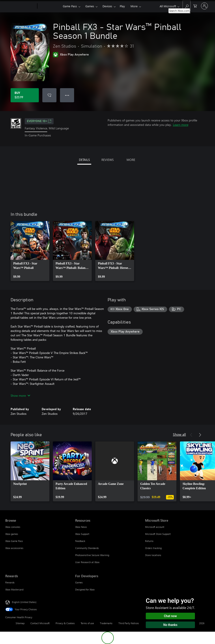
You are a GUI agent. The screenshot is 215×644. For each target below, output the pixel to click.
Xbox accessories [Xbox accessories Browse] (14, 548)
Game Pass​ (70, 6)
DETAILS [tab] (84, 160)
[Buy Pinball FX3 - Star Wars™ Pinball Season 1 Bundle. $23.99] (25, 95)
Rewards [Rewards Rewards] (10, 582)
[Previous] (191, 435)
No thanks (170, 625)
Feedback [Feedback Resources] (80, 541)
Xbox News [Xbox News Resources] (81, 527)
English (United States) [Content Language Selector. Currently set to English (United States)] (24, 602)
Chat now (170, 616)
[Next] (200, 435)
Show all (179, 434)
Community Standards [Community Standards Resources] (87, 548)
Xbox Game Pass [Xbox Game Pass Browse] (14, 541)
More (134, 6)
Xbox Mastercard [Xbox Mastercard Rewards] (14, 589)
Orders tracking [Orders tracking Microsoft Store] (153, 548)
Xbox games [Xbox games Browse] (12, 534)
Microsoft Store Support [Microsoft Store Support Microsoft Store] (158, 534)
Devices (107, 6)
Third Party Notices (129, 623)
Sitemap (20, 623)
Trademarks (106, 623)
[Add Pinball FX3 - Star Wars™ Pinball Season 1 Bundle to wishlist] (49, 95)
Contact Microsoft (40, 623)
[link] (30, 251)
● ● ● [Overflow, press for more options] (67, 95)
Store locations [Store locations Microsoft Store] (153, 555)
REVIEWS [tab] (107, 160)
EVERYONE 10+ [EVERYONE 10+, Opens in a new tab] (39, 121)
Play (122, 6)
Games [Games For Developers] (79, 582)
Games (90, 6)
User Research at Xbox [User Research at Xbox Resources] (87, 562)
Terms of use (87, 623)
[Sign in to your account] (204, 6)
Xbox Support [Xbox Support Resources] (82, 534)
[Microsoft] (20, 6)
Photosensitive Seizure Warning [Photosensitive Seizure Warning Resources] (92, 555)
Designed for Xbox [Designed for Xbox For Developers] (85, 589)
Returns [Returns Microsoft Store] (149, 541)
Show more (20, 396)
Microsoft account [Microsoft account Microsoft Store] (155, 527)
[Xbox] (50, 6)
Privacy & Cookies (65, 623)
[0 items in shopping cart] (195, 6)
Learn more (181, 125)
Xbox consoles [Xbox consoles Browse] (13, 527)
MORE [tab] (131, 160)
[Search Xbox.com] (187, 6)
